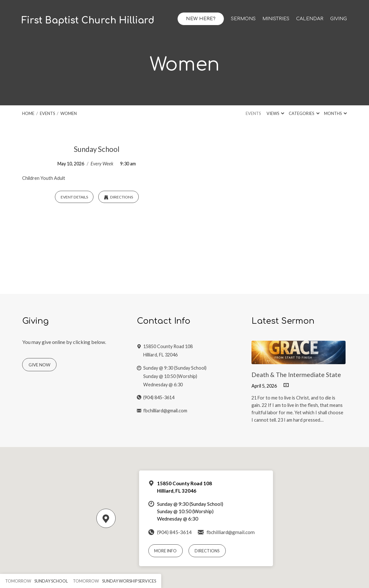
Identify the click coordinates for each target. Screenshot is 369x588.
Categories (304, 113)
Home (28, 113)
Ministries (276, 19)
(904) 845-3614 (159, 397)
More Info (165, 551)
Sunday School (97, 149)
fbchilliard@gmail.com (165, 411)
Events (47, 113)
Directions (119, 197)
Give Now (40, 365)
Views (275, 113)
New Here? (201, 19)
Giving (338, 19)
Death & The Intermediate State (296, 375)
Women (69, 113)
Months (335, 113)
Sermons (243, 19)
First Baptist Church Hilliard (88, 21)
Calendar (310, 19)
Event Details (74, 197)
